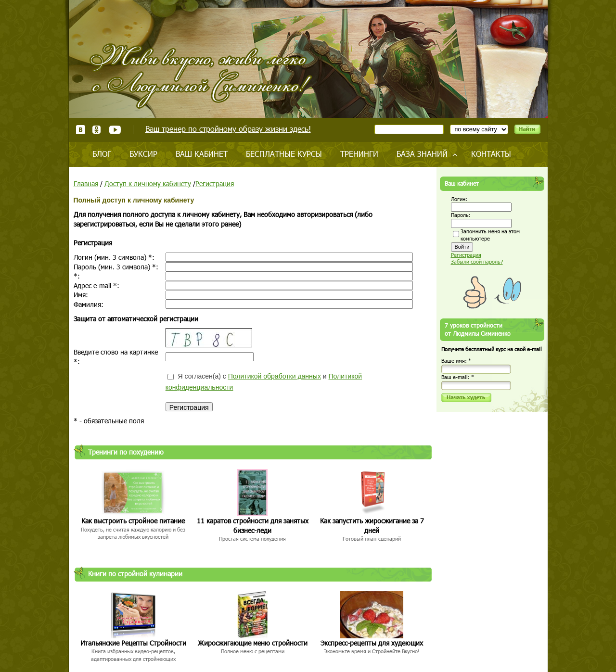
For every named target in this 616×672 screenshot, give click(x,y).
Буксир (143, 154)
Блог (102, 154)
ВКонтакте (81, 130)
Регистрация (215, 184)
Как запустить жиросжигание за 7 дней (372, 526)
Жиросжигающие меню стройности (253, 643)
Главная (86, 184)
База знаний (422, 154)
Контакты (491, 154)
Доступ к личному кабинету (148, 184)
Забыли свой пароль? (477, 261)
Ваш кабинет (202, 154)
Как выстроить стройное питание (133, 521)
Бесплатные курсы (284, 154)
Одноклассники (97, 130)
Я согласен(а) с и (264, 382)
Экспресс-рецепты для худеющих (372, 643)
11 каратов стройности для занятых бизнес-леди (253, 526)
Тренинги (359, 154)
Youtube (115, 130)
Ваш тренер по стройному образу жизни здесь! (228, 129)
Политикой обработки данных (275, 377)
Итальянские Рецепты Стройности (133, 643)
